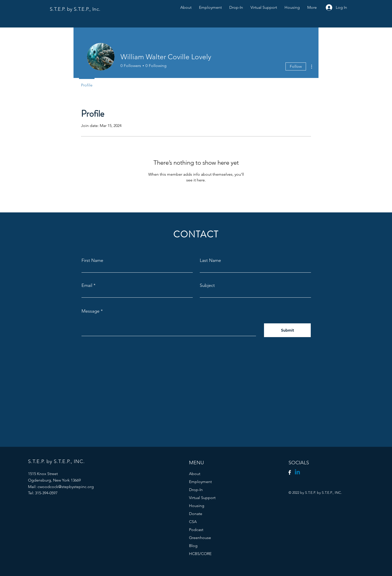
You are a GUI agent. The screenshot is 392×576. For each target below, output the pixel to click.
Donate (196, 514)
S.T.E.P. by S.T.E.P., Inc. (76, 9)
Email (87, 285)
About (195, 474)
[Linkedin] (297, 472)
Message (90, 311)
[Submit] (287, 330)
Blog (193, 546)
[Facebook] (290, 472)
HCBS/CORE (200, 554)
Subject (207, 285)
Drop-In (196, 490)
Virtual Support (202, 498)
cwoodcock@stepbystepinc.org (66, 487)
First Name (92, 260)
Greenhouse (200, 538)
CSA (193, 522)
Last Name (210, 260)
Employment (200, 482)
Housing (197, 506)
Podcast (196, 530)
